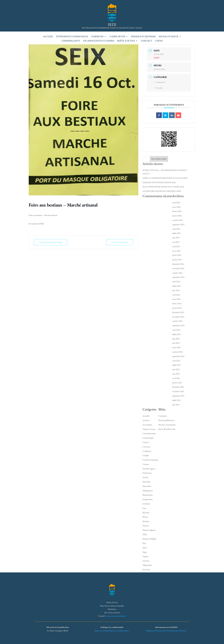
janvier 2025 (177, 260)
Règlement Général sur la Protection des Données (166, 631)
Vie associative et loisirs (99, 41)
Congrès (146, 455)
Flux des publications (166, 420)
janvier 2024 (177, 308)
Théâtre (145, 556)
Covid (159, 41)
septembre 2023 (178, 325)
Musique (146, 521)
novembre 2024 (178, 268)
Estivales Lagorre (149, 469)
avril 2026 (176, 202)
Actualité (146, 416)
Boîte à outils (126, 41)
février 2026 (177, 211)
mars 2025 (176, 251)
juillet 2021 (176, 400)
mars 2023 (176, 347)
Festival (145, 477)
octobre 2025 (177, 220)
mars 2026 (176, 207)
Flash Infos (147, 486)
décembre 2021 (178, 387)
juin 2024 (176, 290)
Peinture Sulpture (149, 530)
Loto (144, 508)
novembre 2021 (178, 391)
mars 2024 (176, 299)
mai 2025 (176, 242)
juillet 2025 (176, 233)
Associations (147, 425)
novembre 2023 (178, 317)
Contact (146, 41)
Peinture (146, 526)
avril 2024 (176, 295)
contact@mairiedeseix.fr (116, 616)
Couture (146, 464)
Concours (146, 447)
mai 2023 (176, 343)
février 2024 (177, 303)
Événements (147, 473)
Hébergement (148, 491)
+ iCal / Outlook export (120, 242)
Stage (145, 552)
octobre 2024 (177, 273)
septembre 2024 (178, 277)
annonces (146, 420)
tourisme (146, 561)
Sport (145, 548)
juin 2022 (176, 369)
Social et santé (168, 37)
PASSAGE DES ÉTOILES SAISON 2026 (159, 182)
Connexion (163, 416)
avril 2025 (176, 246)
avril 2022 (176, 378)
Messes (145, 517)
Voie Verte (146, 570)
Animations (159, 82)
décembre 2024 (178, 264)
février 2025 (177, 255)
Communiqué (148, 438)
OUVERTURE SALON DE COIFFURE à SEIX (162, 191)
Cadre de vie (117, 37)
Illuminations (148, 495)
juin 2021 (176, 405)
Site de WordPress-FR (167, 429)
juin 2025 (176, 238)
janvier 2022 (177, 383)
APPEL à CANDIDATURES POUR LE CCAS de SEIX (165, 178)
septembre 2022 (178, 356)
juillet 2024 (176, 286)
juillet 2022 (176, 365)
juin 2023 (176, 339)
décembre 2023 (178, 312)
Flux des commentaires (167, 425)
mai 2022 (176, 374)
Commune (97, 37)
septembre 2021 (178, 396)
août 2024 (176, 282)
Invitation (146, 504)
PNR (145, 534)
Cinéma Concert (149, 429)
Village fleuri (147, 565)
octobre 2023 (177, 321)
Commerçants (71, 41)
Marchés (158, 88)
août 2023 (176, 330)
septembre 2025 (178, 224)
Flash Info (146, 482)
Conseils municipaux (150, 460)
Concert (146, 442)
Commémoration (149, 433)
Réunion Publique (149, 539)
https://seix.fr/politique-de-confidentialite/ (112, 631)
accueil (48, 37)
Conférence (147, 451)
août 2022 (176, 361)
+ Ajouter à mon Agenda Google (50, 242)
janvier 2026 (177, 216)
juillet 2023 (176, 334)
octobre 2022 (177, 352)
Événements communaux (72, 37)
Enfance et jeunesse (143, 37)
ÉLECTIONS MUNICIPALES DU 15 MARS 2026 (163, 187)
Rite (144, 543)
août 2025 (176, 229)
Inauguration (148, 499)
